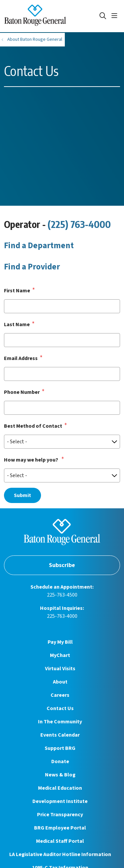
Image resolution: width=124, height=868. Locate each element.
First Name (17, 291)
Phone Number (22, 392)
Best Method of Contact (33, 426)
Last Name (17, 325)
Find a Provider (32, 267)
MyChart (60, 655)
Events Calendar (60, 735)
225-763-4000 (62, 616)
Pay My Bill (60, 642)
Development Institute (60, 801)
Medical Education (60, 788)
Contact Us (60, 708)
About (60, 682)
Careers (60, 695)
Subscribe (62, 565)
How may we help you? (32, 460)
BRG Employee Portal (60, 828)
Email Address (21, 358)
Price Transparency (60, 815)
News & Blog (60, 775)
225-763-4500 (62, 595)
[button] (116, 16)
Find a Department (39, 246)
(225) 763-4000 (79, 224)
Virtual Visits (60, 669)
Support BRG (60, 748)
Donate (60, 761)
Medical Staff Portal (60, 841)
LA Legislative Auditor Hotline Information (60, 854)
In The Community (60, 722)
